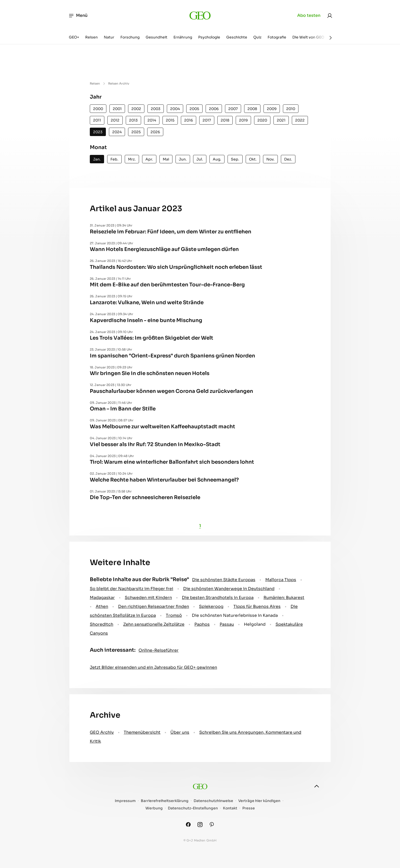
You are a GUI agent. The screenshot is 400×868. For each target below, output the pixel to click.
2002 (136, 109)
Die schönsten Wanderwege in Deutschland (229, 589)
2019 (243, 120)
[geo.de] (200, 15)
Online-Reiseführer (159, 650)
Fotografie (277, 37)
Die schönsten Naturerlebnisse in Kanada (235, 615)
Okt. (253, 159)
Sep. (235, 159)
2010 (291, 109)
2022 (300, 120)
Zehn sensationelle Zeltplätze (154, 624)
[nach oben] (317, 786)
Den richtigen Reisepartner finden (154, 606)
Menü (78, 16)
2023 (98, 132)
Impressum (125, 801)
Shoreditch (102, 624)
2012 (115, 120)
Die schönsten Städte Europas (224, 580)
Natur (109, 37)
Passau (227, 624)
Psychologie (209, 37)
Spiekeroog (211, 606)
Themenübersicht (142, 732)
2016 (189, 120)
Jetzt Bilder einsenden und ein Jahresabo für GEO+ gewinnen (153, 667)
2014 (152, 120)
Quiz (257, 37)
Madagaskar (102, 598)
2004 (175, 109)
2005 (194, 109)
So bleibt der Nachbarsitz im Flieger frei (132, 589)
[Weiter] (331, 38)
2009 (272, 109)
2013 (133, 120)
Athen (102, 606)
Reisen (91, 37)
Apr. (149, 159)
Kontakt (230, 808)
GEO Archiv (102, 732)
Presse (249, 808)
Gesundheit (157, 37)
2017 (207, 120)
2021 (281, 120)
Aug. (217, 159)
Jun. (183, 159)
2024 (117, 132)
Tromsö (174, 615)
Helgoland (255, 624)
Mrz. (132, 159)
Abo (309, 16)
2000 (98, 109)
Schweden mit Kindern (148, 598)
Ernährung (183, 37)
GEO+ (74, 37)
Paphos (202, 624)
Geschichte (237, 37)
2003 (156, 109)
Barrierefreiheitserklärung (165, 801)
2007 (233, 109)
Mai (166, 159)
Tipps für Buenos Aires (257, 606)
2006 (214, 109)
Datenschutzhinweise (213, 801)
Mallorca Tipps (281, 580)
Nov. (270, 159)
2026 (155, 132)
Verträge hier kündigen (259, 801)
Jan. (97, 159)
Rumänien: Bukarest (284, 598)
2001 (117, 109)
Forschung (130, 37)
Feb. (114, 159)
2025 (136, 132)
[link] (330, 16)
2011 (97, 120)
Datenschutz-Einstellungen (193, 808)
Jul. (200, 159)
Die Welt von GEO (308, 37)
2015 (170, 120)
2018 (225, 120)
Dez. (288, 159)
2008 (252, 109)
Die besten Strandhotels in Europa (218, 598)
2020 (262, 120)
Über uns (180, 732)
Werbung (154, 808)
